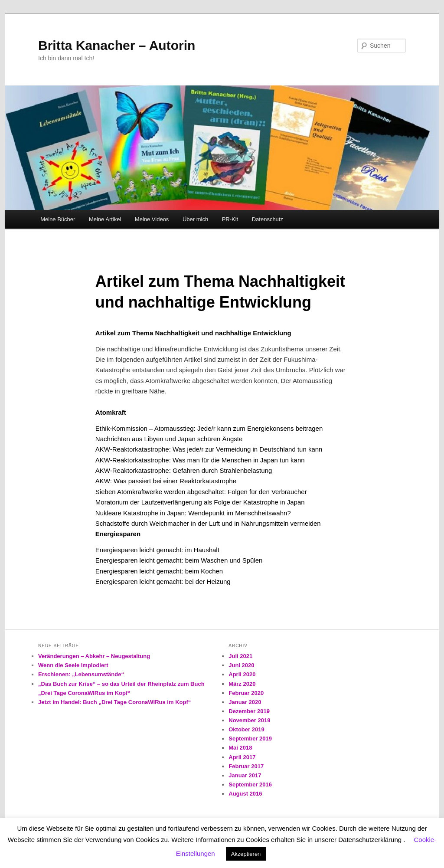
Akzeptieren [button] (246, 854)
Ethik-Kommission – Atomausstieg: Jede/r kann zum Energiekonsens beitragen (209, 428)
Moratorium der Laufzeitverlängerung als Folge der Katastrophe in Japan (200, 502)
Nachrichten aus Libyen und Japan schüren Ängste (169, 439)
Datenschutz (268, 219)
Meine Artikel (105, 219)
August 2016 (245, 794)
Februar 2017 (246, 766)
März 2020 (242, 684)
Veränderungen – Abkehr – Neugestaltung (94, 656)
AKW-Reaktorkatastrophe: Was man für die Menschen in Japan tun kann (200, 460)
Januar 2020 (245, 702)
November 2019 (249, 720)
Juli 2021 (240, 656)
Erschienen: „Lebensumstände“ (81, 674)
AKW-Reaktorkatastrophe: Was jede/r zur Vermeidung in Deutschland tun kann (209, 449)
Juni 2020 (241, 665)
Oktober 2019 (246, 729)
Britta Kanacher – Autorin (117, 45)
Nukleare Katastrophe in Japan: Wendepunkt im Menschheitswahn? (193, 513)
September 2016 (250, 784)
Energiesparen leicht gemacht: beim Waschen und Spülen (179, 560)
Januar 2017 (245, 775)
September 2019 (250, 739)
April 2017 (242, 757)
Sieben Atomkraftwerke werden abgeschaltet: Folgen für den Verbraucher (201, 492)
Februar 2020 (246, 693)
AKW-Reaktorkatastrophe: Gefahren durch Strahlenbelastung (184, 470)
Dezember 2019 (249, 711)
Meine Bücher (58, 219)
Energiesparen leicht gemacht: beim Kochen (159, 571)
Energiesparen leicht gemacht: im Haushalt (157, 550)
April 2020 (242, 674)
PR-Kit (230, 219)
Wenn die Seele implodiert (73, 665)
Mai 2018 (240, 748)
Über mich (195, 219)
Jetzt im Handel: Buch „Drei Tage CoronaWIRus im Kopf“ (114, 702)
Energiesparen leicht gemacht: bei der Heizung (163, 581)
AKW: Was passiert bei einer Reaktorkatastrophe (166, 481)
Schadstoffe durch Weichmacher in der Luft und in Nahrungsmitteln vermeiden (208, 523)
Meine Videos (152, 219)
